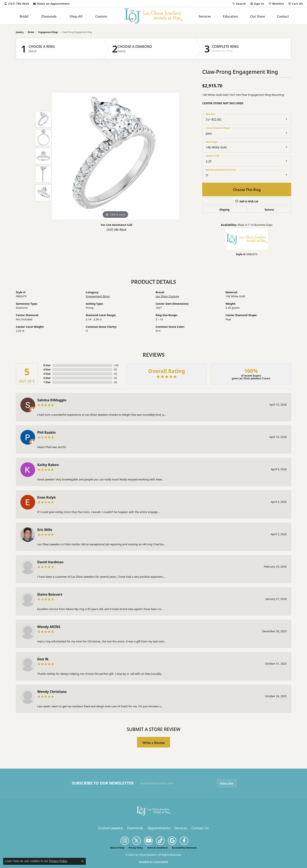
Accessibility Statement (184, 848)
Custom (101, 16)
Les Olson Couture (167, 296)
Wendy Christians (52, 692)
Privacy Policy (136, 848)
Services (205, 16)
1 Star (47, 382)
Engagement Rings (48, 32)
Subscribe (227, 783)
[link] (17, 4)
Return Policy (117, 848)
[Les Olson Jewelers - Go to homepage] (153, 810)
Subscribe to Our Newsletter (103, 783)
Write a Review (154, 742)
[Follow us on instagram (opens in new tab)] (125, 841)
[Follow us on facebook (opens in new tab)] (184, 841)
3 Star (47, 374)
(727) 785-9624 (116, 229)
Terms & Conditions (157, 848)
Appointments (159, 828)
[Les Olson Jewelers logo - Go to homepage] (154, 16)
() (116, 365)
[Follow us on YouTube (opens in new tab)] (148, 841)
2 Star (47, 378)
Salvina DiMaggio (52, 400)
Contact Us (200, 828)
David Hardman (50, 562)
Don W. (43, 659)
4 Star (47, 370)
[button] (239, 4)
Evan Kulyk (46, 497)
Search (33, 51)
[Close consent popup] (82, 861)
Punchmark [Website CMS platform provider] (161, 862)
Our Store (257, 16)
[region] (115, 156)
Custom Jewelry (111, 828)
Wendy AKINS (49, 627)
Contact (283, 16)
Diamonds (49, 16)
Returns (269, 209)
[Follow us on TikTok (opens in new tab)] (160, 841)
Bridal (24, 16)
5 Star (47, 365)
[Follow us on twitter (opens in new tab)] (137, 841)
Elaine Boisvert (50, 594)
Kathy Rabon (48, 465)
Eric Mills (45, 530)
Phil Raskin (46, 432)
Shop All (76, 16)
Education (230, 16)
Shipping (224, 209)
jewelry (20, 32)
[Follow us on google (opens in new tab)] (172, 841)
